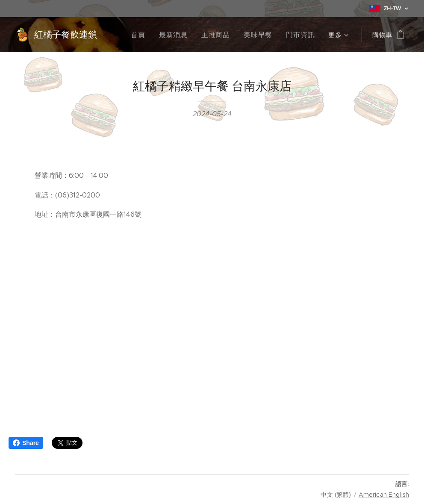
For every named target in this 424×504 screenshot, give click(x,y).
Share (26, 443)
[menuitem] (148, 35)
